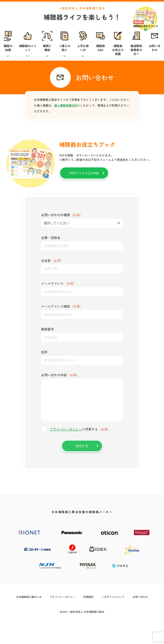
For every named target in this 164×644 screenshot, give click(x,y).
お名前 (52, 273)
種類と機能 (47, 54)
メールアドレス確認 (62, 319)
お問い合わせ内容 (60, 388)
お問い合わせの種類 (62, 228)
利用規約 (88, 616)
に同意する (80, 449)
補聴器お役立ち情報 (118, 56)
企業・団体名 (51, 251)
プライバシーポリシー (66, 449)
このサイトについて (113, 616)
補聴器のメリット (28, 54)
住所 (44, 365)
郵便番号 (48, 342)
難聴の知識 (8, 54)
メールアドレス (59, 296)
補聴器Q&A (100, 54)
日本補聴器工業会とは (29, 616)
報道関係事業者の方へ (136, 56)
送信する (82, 465)
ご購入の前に (65, 54)
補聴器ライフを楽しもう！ (82, 24)
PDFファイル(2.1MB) (84, 186)
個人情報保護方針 (66, 118)
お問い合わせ (155, 54)
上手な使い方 (83, 54)
